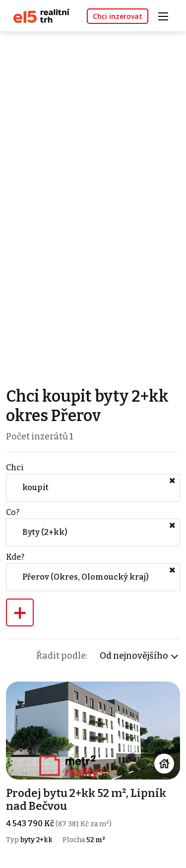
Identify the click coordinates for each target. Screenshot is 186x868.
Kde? (15, 557)
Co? (13, 512)
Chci (15, 468)
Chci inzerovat (118, 16)
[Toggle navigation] (167, 15)
